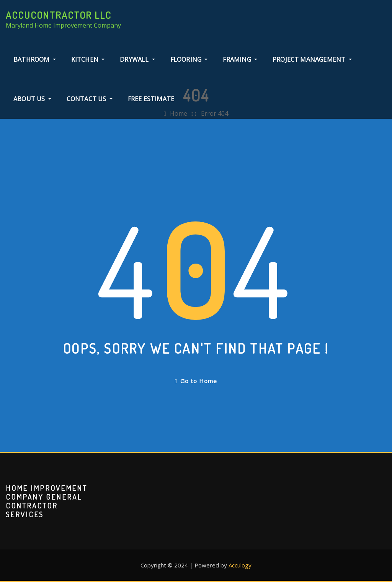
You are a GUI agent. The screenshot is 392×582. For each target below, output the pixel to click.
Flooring (189, 59)
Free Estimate (151, 99)
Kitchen (88, 59)
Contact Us (90, 99)
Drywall (137, 59)
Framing (240, 59)
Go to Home (196, 381)
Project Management (312, 59)
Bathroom (35, 59)
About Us (32, 99)
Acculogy (240, 565)
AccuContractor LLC (59, 15)
